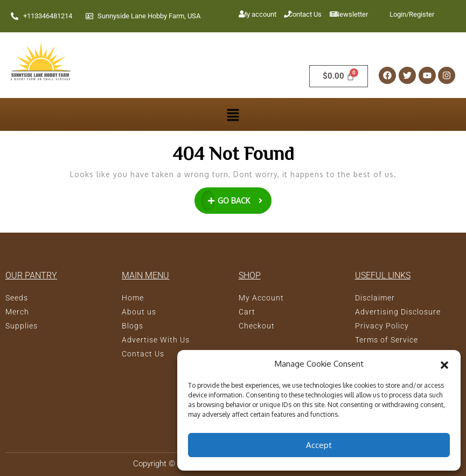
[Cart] (339, 76)
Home (133, 298)
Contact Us (305, 14)
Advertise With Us (156, 340)
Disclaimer (375, 298)
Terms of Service (387, 340)
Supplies (22, 326)
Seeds (17, 298)
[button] (444, 364)
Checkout (257, 326)
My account (259, 14)
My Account (261, 298)
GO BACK (236, 199)
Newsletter (351, 14)
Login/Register (412, 14)
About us (139, 312)
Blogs (133, 326)
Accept (319, 445)
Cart (247, 312)
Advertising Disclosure (398, 312)
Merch (17, 312)
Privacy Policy (382, 326)
